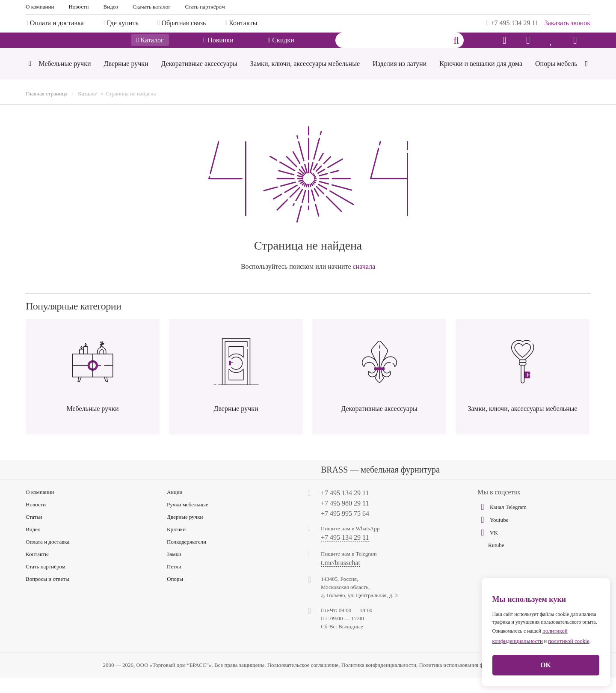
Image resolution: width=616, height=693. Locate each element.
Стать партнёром (205, 7)
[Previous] (30, 80)
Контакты (37, 570)
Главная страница (46, 109)
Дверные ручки (185, 532)
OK (546, 665)
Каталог (150, 48)
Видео (111, 7)
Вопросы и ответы (47, 594)
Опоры (175, 594)
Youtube (493, 535)
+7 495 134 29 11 (512, 23)
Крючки (176, 545)
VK (488, 548)
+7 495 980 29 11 (345, 519)
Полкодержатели (187, 557)
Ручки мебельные (188, 520)
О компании (40, 7)
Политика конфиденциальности (379, 680)
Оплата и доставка (47, 557)
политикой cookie (569, 641)
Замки (174, 570)
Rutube (496, 561)
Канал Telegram (502, 522)
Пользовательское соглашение (303, 680)
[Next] (586, 78)
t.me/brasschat (341, 578)
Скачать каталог (151, 7)
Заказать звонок (567, 23)
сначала (364, 282)
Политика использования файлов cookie (466, 680)
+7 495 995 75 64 (345, 529)
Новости (78, 7)
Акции (175, 507)
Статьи (34, 532)
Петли (174, 582)
